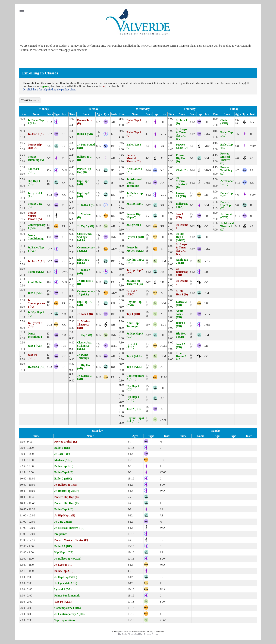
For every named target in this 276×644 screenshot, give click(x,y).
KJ (162, 170)
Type (57, 114)
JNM (114, 237)
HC (162, 460)
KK (64, 134)
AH (113, 122)
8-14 (192, 170)
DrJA (65, 170)
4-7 (237, 170)
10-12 (48, 303)
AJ (162, 398)
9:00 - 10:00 (27, 448)
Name (37, 114)
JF (251, 134)
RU (113, 303)
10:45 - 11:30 (27, 509)
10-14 (191, 282)
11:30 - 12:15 (27, 540)
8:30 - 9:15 (26, 442)
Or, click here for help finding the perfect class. (49, 89)
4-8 (147, 158)
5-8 (48, 146)
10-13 (131, 559)
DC (113, 195)
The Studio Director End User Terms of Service (138, 634)
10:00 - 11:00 (27, 479)
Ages (50, 114)
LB (206, 216)
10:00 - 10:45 (27, 497)
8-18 (148, 170)
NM (207, 158)
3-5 (147, 122)
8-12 (49, 122)
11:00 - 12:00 (27, 515)
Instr (65, 114)
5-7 (98, 122)
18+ (192, 261)
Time (23, 114)
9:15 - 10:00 (27, 466)
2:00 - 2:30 (26, 620)
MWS (208, 146)
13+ (49, 170)
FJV (252, 122)
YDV (163, 134)
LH (162, 122)
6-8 (237, 146)
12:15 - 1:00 (27, 571)
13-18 (237, 122)
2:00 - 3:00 (26, 608)
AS (252, 158)
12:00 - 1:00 (27, 546)
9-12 (49, 325)
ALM (114, 249)
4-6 (147, 134)
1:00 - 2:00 (26, 577)
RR (63, 146)
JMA (207, 134)
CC (206, 226)
